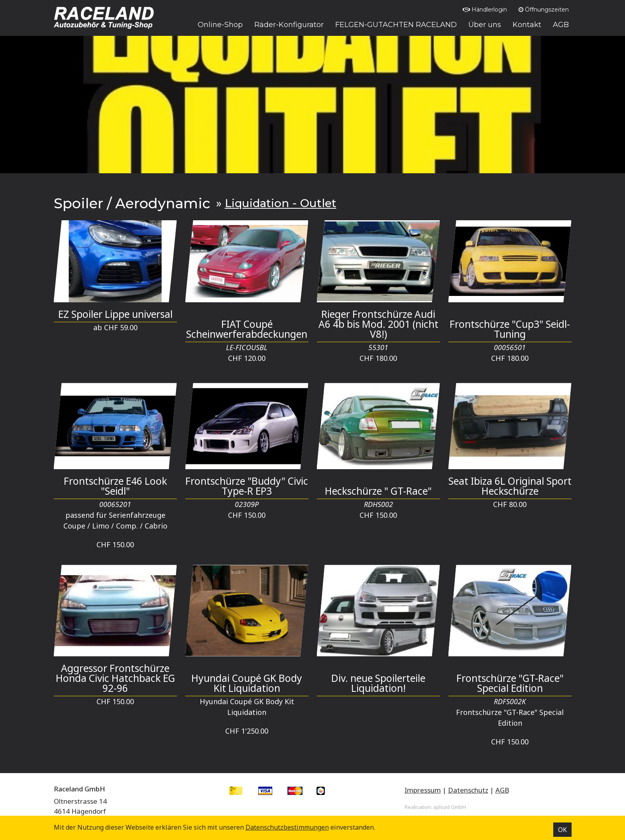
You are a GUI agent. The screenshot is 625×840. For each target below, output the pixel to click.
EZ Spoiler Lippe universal (115, 314)
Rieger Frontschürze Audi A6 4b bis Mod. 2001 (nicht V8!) (378, 324)
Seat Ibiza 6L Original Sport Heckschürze (510, 486)
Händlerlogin (485, 10)
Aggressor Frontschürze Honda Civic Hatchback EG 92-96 (115, 678)
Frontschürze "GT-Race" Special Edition (510, 683)
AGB (502, 790)
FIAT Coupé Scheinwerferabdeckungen (247, 329)
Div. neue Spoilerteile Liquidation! (378, 683)
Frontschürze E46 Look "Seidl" (115, 486)
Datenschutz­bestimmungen (287, 827)
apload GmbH (450, 807)
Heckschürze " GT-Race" (378, 491)
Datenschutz (468, 790)
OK (562, 830)
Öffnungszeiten (544, 10)
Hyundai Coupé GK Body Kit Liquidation (247, 683)
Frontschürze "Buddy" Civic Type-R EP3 (247, 486)
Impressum (423, 790)
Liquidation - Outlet (281, 203)
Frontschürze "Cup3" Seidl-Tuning (510, 329)
